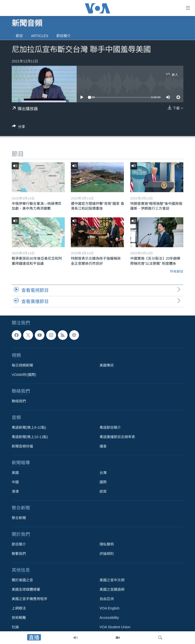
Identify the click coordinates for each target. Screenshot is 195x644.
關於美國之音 (22, 580)
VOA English (110, 608)
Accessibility (109, 618)
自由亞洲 (107, 599)
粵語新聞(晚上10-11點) (30, 437)
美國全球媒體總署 (26, 589)
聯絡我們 (19, 401)
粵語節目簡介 (110, 427)
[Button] (19, 128)
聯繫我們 (19, 554)
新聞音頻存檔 (22, 446)
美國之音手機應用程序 (29, 599)
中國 (15, 482)
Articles (40, 36)
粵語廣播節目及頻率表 (117, 437)
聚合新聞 (19, 518)
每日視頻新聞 (22, 365)
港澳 (15, 491)
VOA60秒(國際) (24, 375)
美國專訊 (107, 365)
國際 (103, 482)
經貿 (103, 491)
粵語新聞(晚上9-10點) (29, 427)
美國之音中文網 (112, 580)
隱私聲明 (107, 544)
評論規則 (107, 554)
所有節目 (177, 271)
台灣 (103, 473)
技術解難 (19, 618)
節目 (19, 36)
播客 (103, 446)
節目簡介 (63, 36)
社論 (15, 627)
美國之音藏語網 (112, 589)
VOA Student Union (115, 627)
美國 (15, 473)
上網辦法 (19, 608)
